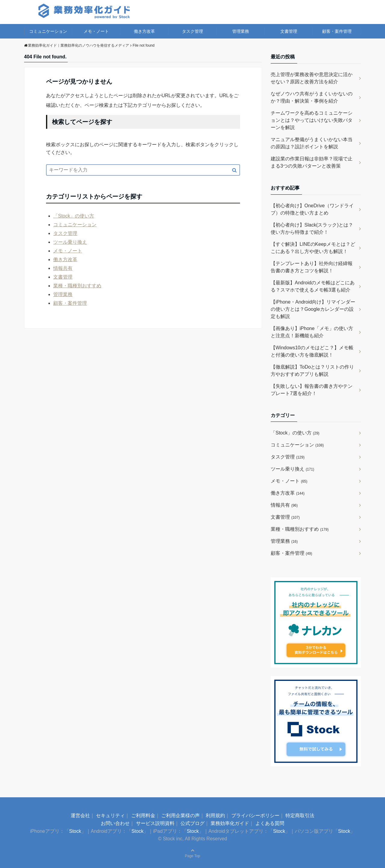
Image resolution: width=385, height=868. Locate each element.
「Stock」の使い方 (74, 216)
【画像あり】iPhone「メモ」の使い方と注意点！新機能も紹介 (312, 332)
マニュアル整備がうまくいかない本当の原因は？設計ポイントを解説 (312, 143)
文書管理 (289, 31)
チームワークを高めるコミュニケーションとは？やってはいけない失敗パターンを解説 (312, 120)
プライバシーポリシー (255, 815)
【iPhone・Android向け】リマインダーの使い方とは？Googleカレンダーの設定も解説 (313, 309)
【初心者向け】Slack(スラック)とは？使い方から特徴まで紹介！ (312, 229)
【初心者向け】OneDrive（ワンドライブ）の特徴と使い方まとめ (312, 209)
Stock (75, 831)
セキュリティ (110, 815)
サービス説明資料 (155, 823)
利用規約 (215, 815)
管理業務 (241, 31)
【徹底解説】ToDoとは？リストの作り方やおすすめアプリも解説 (312, 371)
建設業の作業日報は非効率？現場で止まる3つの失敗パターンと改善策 (312, 162)
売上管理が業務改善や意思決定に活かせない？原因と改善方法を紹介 (312, 78)
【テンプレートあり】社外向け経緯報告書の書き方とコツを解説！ (312, 267)
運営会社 (80, 815)
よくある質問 (270, 823)
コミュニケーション (48, 31)
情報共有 (63, 268)
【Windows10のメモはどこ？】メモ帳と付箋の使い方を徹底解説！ (312, 351)
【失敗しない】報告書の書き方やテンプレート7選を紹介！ (312, 390)
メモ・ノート (96, 31)
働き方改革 (144, 31)
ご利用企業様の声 (180, 815)
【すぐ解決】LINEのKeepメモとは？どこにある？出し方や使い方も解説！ (313, 248)
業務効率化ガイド (230, 823)
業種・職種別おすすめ (77, 286)
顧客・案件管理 (337, 31)
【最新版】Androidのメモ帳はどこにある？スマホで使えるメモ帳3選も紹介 (313, 286)
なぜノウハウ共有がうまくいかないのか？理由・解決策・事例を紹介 (312, 97)
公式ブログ (192, 823)
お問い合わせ (115, 823)
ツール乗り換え (70, 242)
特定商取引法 (300, 815)
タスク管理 (192, 31)
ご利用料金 (143, 815)
